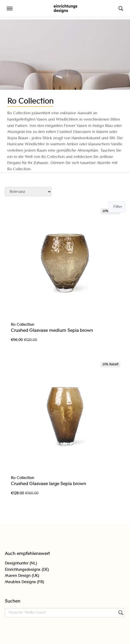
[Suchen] (121, 8)
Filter (118, 207)
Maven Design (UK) (22, 576)
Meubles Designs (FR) (24, 582)
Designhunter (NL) (21, 563)
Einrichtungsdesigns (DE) (27, 570)
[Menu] (10, 8)
